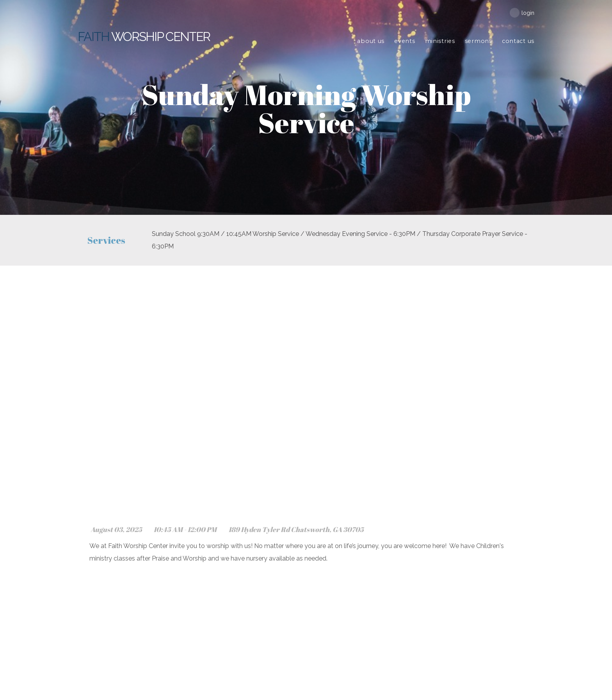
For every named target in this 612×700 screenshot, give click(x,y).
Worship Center (144, 37)
